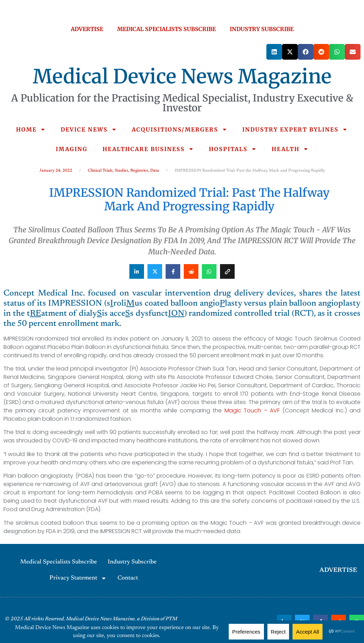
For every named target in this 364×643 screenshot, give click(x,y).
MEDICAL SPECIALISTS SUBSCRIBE (166, 29)
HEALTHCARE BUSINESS (148, 149)
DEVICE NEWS (89, 129)
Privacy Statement (78, 578)
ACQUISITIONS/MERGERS (180, 129)
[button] (274, 52)
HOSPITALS (233, 149)
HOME (31, 129)
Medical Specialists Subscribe (59, 562)
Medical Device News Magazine (182, 76)
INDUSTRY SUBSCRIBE (262, 29)
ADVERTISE (87, 29)
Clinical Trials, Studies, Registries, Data (123, 171)
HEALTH (290, 149)
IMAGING (72, 149)
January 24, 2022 (56, 171)
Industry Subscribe (132, 562)
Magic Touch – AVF (252, 410)
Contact (128, 578)
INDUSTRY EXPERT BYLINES (295, 129)
